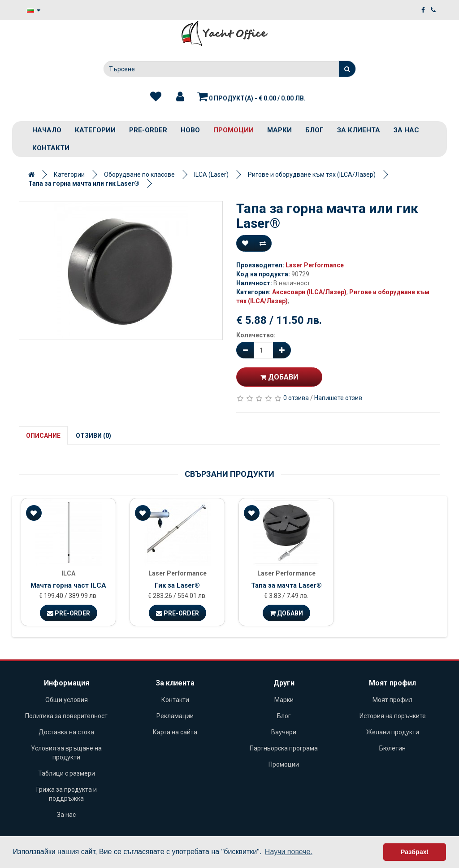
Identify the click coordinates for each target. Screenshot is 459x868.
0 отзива (296, 398)
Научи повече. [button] (289, 852)
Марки (279, 130)
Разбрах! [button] (415, 852)
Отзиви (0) (93, 436)
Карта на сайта (175, 732)
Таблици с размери (67, 773)
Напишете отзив (338, 398)
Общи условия (67, 700)
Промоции (234, 130)
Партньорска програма (284, 748)
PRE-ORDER (148, 130)
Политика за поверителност (66, 716)
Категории (95, 130)
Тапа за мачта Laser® (286, 585)
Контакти (51, 148)
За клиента (359, 130)
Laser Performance (315, 265)
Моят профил (392, 700)
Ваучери (284, 732)
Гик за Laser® (177, 585)
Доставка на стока (66, 732)
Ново (190, 130)
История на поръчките (393, 716)
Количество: (256, 335)
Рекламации (175, 716)
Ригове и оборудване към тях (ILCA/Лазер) (312, 174)
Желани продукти (393, 732)
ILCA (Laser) (211, 174)
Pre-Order (69, 613)
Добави (279, 377)
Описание (43, 436)
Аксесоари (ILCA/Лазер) (309, 292)
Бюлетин (392, 748)
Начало (47, 130)
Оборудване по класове (139, 174)
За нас (406, 130)
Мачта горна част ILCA (68, 585)
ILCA (68, 573)
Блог (314, 130)
